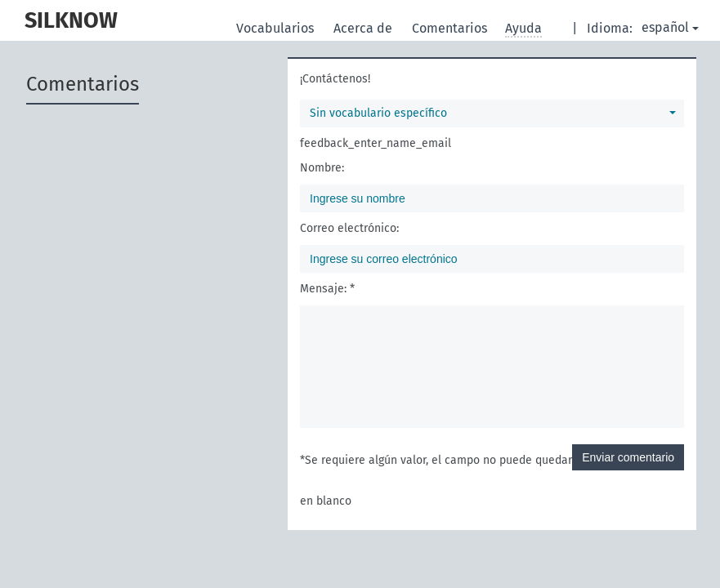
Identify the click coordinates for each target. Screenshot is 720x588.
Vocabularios (277, 28)
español (670, 27)
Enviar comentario (628, 457)
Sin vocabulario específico (493, 113)
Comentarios (451, 28)
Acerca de (364, 28)
